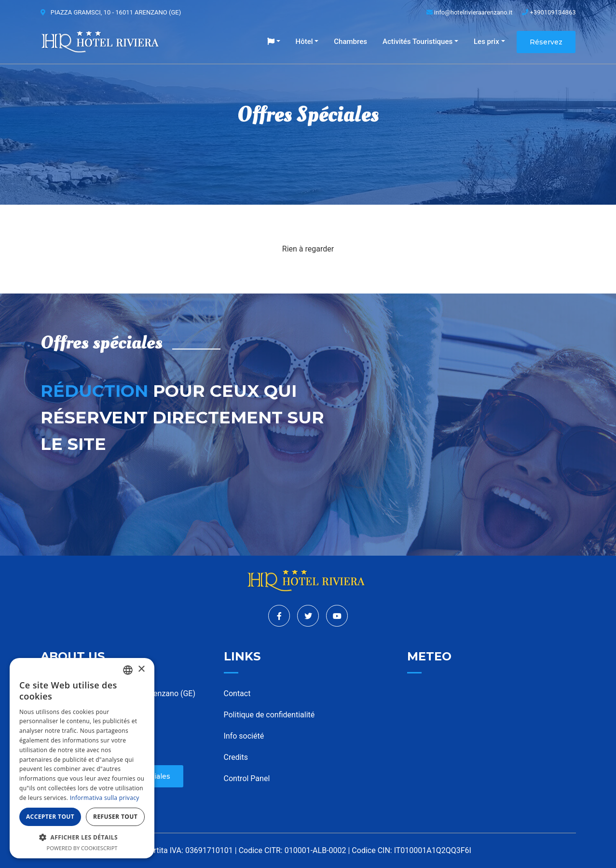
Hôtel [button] (304, 42)
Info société (244, 736)
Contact (237, 693)
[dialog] (82, 758)
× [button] (141, 669)
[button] (274, 42)
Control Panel (247, 778)
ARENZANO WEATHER (492, 724)
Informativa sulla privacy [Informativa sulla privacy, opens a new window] (105, 798)
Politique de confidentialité (269, 715)
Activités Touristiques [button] (418, 42)
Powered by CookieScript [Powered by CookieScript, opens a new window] (82, 848)
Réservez (546, 42)
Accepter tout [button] (50, 817)
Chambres (350, 42)
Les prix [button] (486, 42)
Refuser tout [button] (115, 817)
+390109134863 (549, 12)
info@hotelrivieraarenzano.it (470, 12)
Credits (236, 757)
